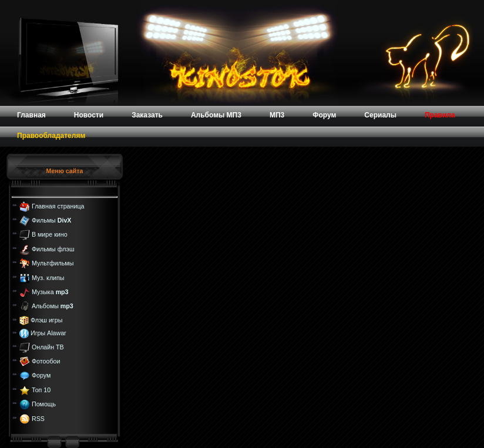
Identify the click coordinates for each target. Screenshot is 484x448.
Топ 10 (41, 390)
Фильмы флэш (53, 249)
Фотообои (46, 361)
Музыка (50, 292)
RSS (38, 418)
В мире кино (50, 234)
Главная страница (58, 206)
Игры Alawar (48, 333)
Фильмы (51, 220)
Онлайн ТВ (48, 346)
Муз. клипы (48, 277)
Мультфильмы (53, 263)
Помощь (44, 404)
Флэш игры (46, 320)
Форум (41, 375)
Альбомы (53, 306)
